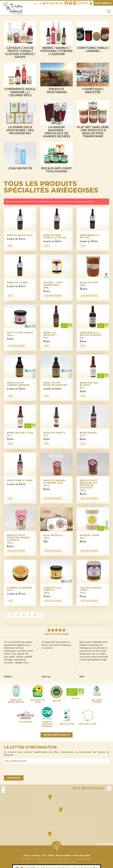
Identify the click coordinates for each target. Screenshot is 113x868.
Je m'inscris (14, 778)
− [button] (3, 791)
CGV (44, 856)
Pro (85, 3)
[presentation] (22, 769)
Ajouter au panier (53, 296)
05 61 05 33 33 (53, 3)
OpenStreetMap (108, 844)
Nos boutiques (89, 788)
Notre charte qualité (57, 735)
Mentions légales (63, 856)
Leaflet (100, 844)
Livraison (36, 856)
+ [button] (3, 788)
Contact (26, 856)
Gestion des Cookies (81, 856)
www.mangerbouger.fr (83, 859)
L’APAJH (51, 856)
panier (103, 3)
